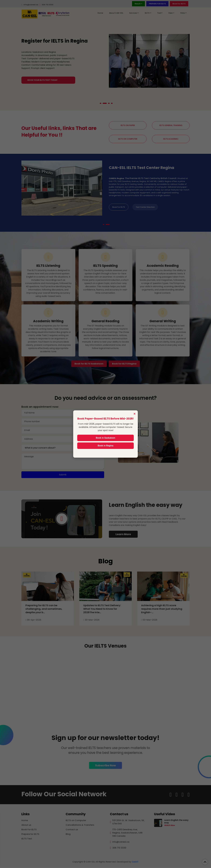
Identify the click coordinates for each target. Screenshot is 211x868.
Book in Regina (105, 446)
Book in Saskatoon (105, 438)
